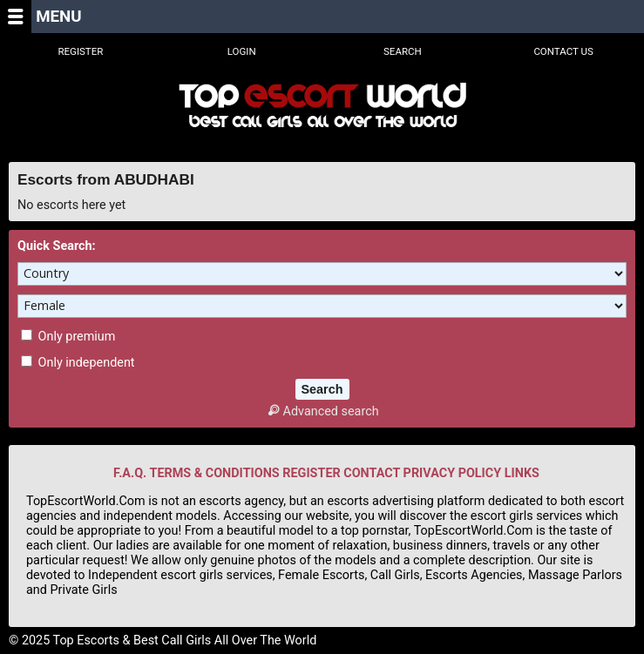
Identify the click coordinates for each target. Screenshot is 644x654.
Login (242, 51)
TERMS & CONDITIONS (214, 473)
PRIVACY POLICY (453, 473)
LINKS (522, 473)
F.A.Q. (130, 473)
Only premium (68, 337)
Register (80, 51)
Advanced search (322, 411)
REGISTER (311, 473)
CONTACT (372, 473)
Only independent (78, 363)
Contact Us (563, 51)
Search (403, 51)
